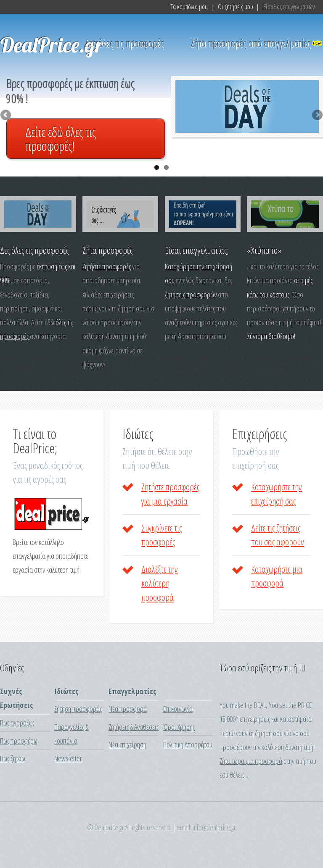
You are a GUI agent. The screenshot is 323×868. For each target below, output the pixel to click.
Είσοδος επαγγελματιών (289, 7)
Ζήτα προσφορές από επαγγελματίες (251, 43)
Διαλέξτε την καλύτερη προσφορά (160, 583)
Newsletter (68, 758)
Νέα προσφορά (128, 709)
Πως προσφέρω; (19, 741)
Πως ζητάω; (13, 758)
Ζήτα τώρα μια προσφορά (251, 761)
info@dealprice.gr (214, 827)
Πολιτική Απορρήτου (188, 744)
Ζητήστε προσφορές (107, 266)
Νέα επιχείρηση (127, 744)
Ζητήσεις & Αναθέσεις (134, 727)
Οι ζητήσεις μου (236, 7)
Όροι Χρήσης (179, 727)
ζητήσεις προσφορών (191, 295)
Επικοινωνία (178, 709)
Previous (6, 116)
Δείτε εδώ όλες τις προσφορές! (61, 139)
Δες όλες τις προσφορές (125, 43)
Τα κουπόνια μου (189, 7)
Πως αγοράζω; (17, 723)
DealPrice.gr (52, 45)
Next (317, 116)
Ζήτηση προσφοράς (78, 709)
